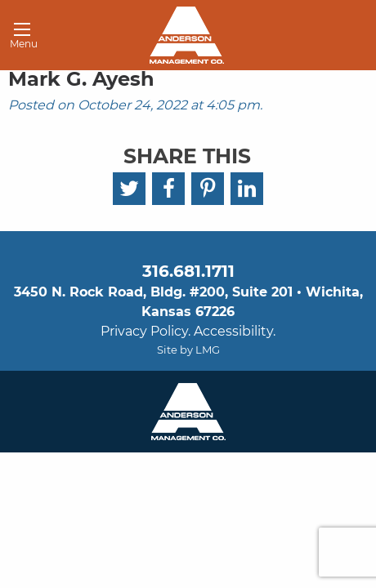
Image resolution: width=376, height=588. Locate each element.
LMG (208, 350)
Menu (18, 38)
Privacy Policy (144, 331)
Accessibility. (235, 331)
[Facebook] (168, 189)
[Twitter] (129, 189)
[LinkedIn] (247, 189)
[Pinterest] (208, 189)
